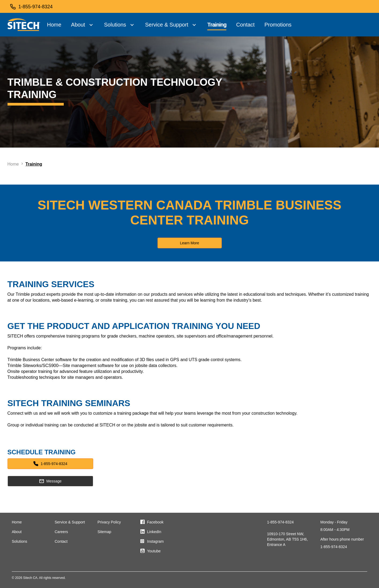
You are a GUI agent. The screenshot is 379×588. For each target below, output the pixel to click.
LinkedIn (154, 532)
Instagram (155, 541)
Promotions (278, 25)
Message (50, 481)
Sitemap (104, 532)
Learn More (190, 243)
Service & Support (167, 25)
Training (217, 25)
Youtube (154, 551)
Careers (61, 532)
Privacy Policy (109, 522)
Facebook (155, 522)
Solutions (115, 25)
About (78, 25)
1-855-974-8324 (50, 464)
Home (54, 25)
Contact (245, 25)
